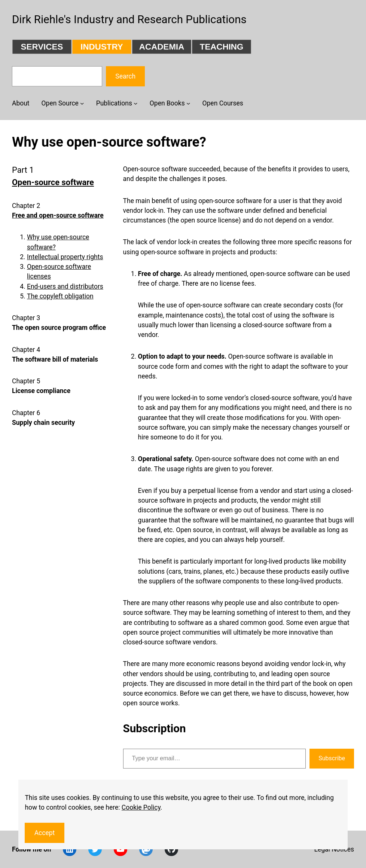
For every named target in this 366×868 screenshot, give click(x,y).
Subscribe (332, 758)
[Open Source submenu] (82, 103)
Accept (45, 833)
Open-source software (53, 182)
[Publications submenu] (135, 103)
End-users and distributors (65, 286)
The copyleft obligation (60, 296)
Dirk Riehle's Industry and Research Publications (129, 19)
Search (125, 76)
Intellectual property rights (65, 257)
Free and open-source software (58, 215)
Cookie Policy (141, 807)
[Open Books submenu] (188, 103)
